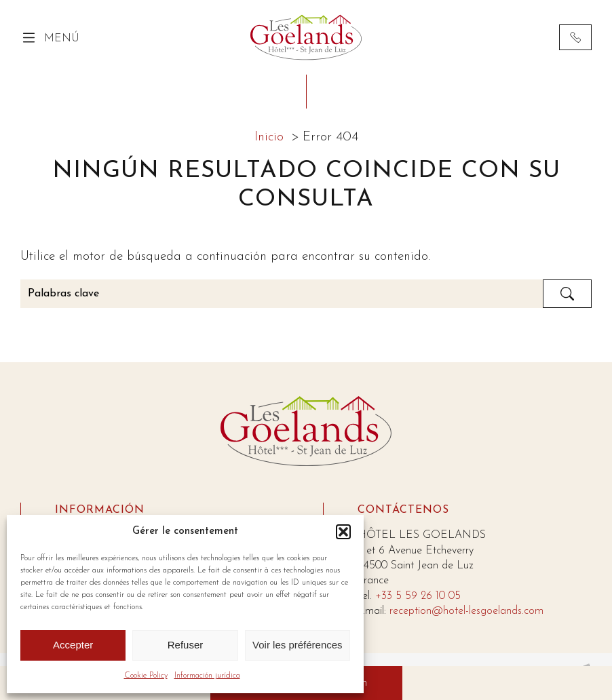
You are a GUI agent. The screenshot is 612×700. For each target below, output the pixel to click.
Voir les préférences (298, 645)
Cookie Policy (146, 676)
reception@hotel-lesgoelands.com (466, 611)
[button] (343, 532)
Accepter (73, 645)
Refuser (186, 645)
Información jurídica (207, 676)
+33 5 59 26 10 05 (418, 596)
